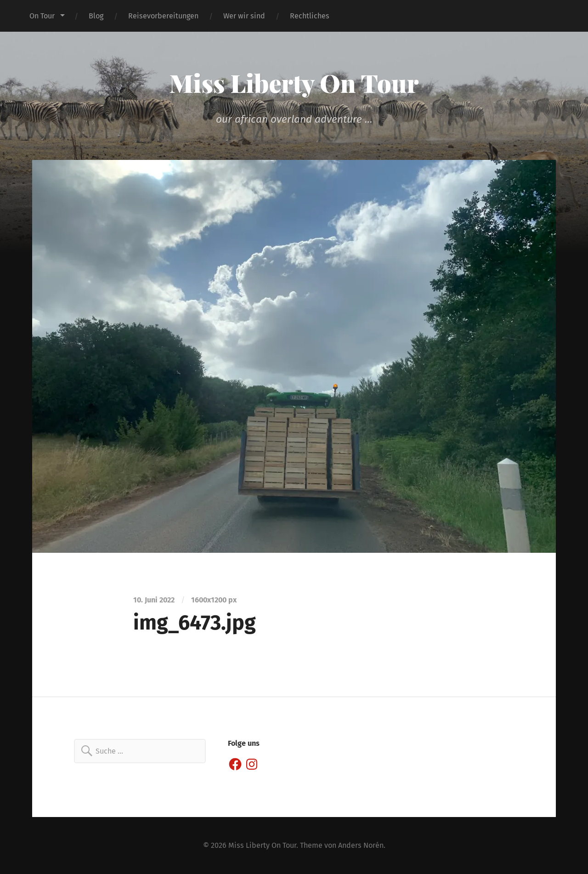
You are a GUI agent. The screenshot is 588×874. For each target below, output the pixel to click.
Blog (96, 16)
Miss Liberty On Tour (294, 83)
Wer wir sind (244, 16)
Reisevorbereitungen (163, 16)
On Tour (42, 16)
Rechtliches (310, 16)
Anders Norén (361, 845)
